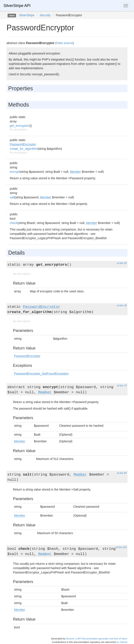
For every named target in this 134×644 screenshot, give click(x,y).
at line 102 (121, 547)
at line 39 (122, 305)
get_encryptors (20, 126)
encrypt (15, 172)
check (14, 223)
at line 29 (122, 263)
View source (65, 43)
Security (45, 15)
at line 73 (122, 385)
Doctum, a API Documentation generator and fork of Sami (96, 639)
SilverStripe (27, 15)
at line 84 (122, 473)
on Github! (122, 642)
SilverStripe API (17, 6)
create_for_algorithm (24, 149)
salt (12, 197)
